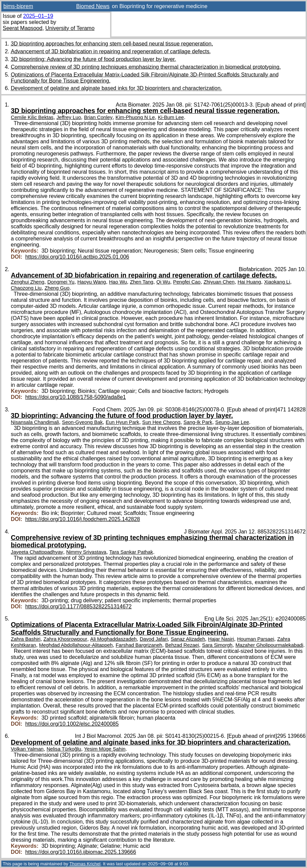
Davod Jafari (154, 639)
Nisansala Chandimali (35, 422)
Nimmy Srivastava (86, 552)
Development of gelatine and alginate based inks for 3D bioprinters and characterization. (116, 88)
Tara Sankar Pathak (131, 552)
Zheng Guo (57, 288)
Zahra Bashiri (26, 639)
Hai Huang (249, 282)
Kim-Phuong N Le (135, 117)
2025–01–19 (38, 16)
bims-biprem (18, 6)
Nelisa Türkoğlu (64, 749)
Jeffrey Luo (69, 117)
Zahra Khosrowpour (66, 639)
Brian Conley (98, 117)
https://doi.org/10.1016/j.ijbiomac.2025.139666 (81, 852)
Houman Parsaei (256, 639)
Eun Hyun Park (122, 422)
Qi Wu (163, 282)
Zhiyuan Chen (219, 282)
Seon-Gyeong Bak (83, 422)
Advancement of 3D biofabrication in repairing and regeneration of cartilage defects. (111, 51)
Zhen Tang (142, 282)
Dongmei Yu (61, 282)
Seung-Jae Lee (232, 422)
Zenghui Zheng (28, 282)
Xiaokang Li (277, 282)
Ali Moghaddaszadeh (113, 639)
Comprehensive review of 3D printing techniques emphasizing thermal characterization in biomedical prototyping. (146, 67)
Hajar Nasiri (221, 639)
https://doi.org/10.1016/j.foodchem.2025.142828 (83, 519)
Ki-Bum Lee (171, 117)
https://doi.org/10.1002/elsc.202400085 (72, 724)
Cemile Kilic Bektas (32, 117)
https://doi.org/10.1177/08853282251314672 (79, 606)
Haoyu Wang (92, 282)
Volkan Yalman (27, 749)
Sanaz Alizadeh (188, 639)
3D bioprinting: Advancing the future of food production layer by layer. (93, 59)
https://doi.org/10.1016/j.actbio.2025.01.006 (77, 257)
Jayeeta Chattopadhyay (37, 552)
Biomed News (93, 6)
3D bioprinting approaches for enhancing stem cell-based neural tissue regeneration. (112, 44)
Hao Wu (118, 282)
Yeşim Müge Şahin (105, 749)
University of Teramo (70, 28)
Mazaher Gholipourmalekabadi (269, 645)
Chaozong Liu (26, 288)
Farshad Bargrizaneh (139, 645)
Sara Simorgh (217, 645)
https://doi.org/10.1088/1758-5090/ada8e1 (76, 397)
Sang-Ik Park (198, 422)
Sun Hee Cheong (161, 422)
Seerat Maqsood (22, 28)
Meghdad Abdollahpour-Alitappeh (76, 645)
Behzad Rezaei (182, 645)
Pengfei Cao (187, 282)
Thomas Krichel (85, 864)
